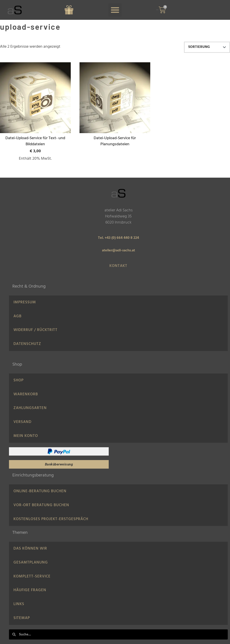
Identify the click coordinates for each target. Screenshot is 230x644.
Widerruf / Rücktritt (35, 330)
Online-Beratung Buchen (40, 491)
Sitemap (22, 618)
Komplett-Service (32, 576)
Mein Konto (26, 436)
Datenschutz (27, 344)
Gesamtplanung (31, 562)
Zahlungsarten (30, 408)
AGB (18, 316)
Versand (22, 422)
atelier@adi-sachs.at (118, 250)
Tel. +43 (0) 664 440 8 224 (118, 238)
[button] (115, 10)
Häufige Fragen (30, 590)
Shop (19, 380)
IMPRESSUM (25, 302)
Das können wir (30, 549)
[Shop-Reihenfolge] (207, 47)
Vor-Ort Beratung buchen (41, 505)
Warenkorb (26, 394)
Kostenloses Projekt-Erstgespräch (51, 519)
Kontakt (118, 266)
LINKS (19, 604)
